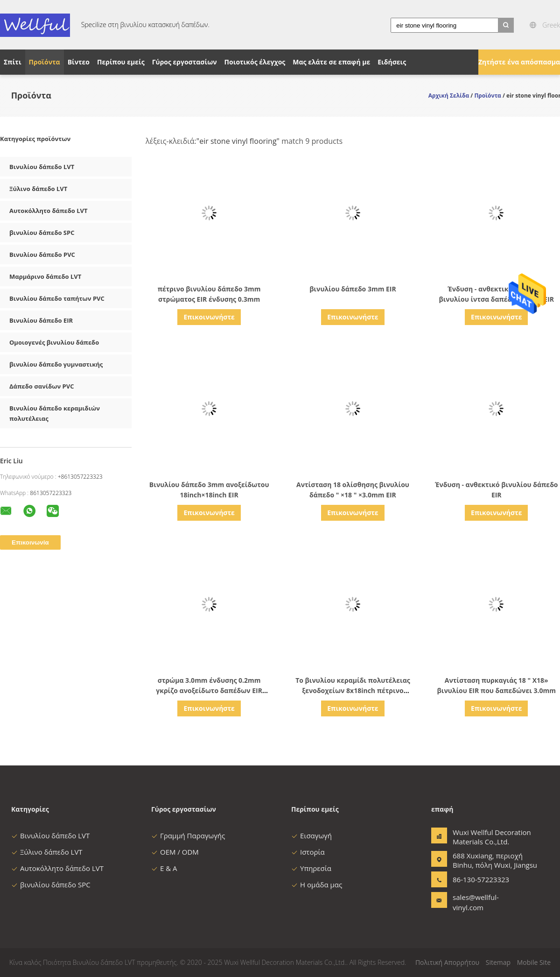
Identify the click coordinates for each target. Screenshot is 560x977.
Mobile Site (534, 962)
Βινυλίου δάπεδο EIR (41, 320)
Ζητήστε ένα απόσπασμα (519, 62)
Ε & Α (164, 868)
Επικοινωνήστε (209, 317)
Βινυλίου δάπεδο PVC (42, 255)
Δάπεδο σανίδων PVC (42, 386)
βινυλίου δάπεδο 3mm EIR (353, 289)
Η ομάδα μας (317, 885)
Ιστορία (308, 852)
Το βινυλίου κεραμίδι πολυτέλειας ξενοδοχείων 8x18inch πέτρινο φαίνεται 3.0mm (353, 690)
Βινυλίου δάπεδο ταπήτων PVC (57, 298)
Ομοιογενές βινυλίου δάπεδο (54, 342)
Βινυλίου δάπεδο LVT (42, 167)
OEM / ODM (175, 852)
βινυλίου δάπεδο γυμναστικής (56, 364)
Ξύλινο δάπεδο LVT (38, 189)
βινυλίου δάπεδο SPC (42, 233)
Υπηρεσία (311, 868)
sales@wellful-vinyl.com (476, 902)
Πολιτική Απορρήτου (447, 962)
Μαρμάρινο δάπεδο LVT (45, 276)
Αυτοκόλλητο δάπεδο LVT (49, 211)
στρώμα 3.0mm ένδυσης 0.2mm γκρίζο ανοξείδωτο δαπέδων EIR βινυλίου (209, 690)
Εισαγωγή (311, 835)
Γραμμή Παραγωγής (188, 835)
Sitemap (498, 962)
